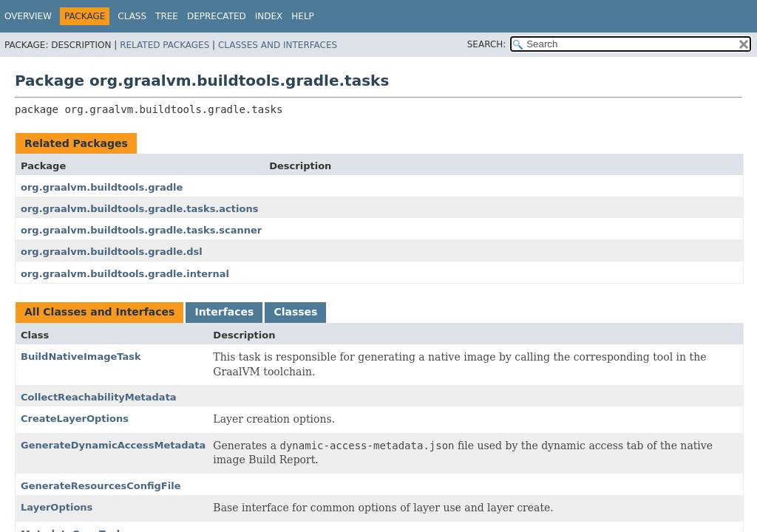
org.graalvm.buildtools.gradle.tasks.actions (139, 209)
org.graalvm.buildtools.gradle (102, 187)
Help (303, 16)
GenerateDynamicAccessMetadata (113, 445)
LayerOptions (57, 507)
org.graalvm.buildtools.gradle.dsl (112, 252)
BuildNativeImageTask (81, 357)
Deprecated (217, 16)
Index (269, 16)
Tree (167, 16)
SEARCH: (487, 44)
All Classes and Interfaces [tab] (99, 312)
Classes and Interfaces (278, 45)
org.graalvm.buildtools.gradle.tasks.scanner (141, 230)
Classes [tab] (295, 312)
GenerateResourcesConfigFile (101, 486)
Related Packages (164, 45)
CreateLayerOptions (75, 419)
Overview (28, 16)
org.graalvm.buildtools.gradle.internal (125, 274)
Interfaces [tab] (224, 312)
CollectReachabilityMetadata (99, 397)
